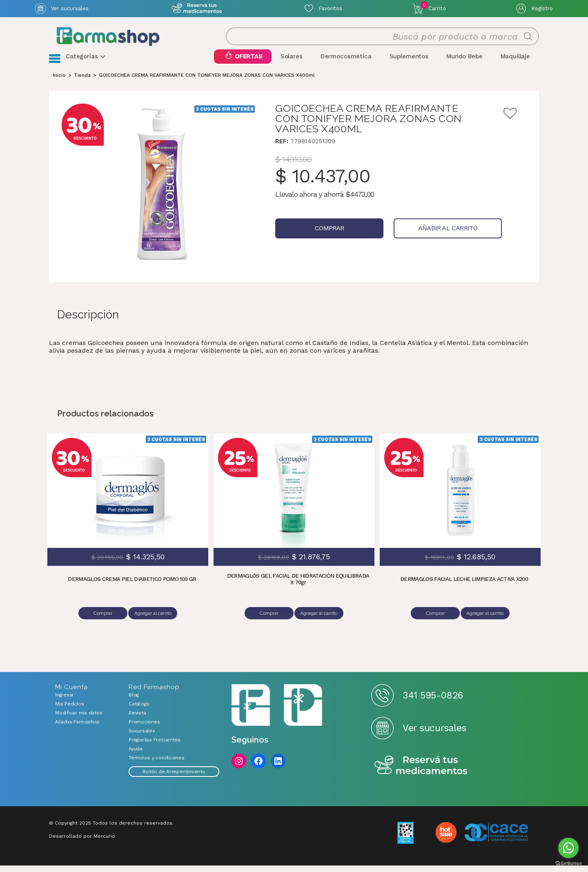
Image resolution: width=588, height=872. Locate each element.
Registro (542, 8)
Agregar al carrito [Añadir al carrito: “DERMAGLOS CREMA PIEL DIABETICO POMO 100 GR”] (155, 623)
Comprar (319, 238)
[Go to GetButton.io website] (568, 864)
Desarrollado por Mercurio (82, 843)
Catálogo (139, 710)
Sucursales (142, 737)
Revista (137, 719)
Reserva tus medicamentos (421, 772)
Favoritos (330, 8)
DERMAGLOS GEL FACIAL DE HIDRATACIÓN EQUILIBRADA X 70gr (298, 589)
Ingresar (65, 701)
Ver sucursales (70, 8)
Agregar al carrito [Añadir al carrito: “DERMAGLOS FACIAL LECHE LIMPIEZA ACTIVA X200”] (487, 623)
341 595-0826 (433, 702)
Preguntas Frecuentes (155, 746)
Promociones (144, 728)
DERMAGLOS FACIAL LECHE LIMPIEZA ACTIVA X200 (464, 589)
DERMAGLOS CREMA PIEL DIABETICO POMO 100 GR (132, 589)
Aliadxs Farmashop (77, 728)
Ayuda (136, 755)
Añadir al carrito (418, 238)
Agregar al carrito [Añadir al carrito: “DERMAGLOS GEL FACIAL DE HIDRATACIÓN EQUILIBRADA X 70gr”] (320, 623)
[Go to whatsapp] (568, 848)
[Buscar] (528, 42)
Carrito (433, 7)
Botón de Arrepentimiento (174, 778)
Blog (134, 701)
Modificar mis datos (79, 719)
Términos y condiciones (157, 764)
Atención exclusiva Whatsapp (197, 8)
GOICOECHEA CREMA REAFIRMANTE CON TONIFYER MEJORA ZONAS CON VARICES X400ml (207, 85)
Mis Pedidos (69, 710)
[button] (516, 128)
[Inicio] (59, 85)
